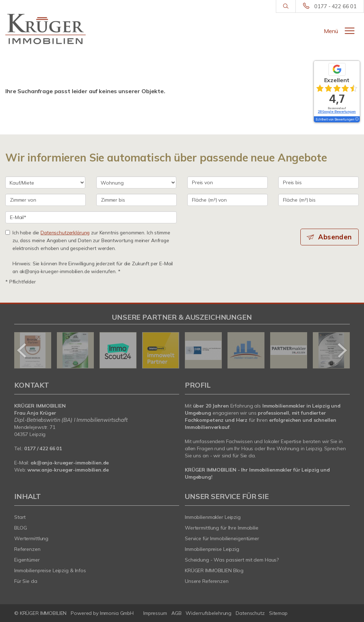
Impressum (155, 613)
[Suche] (286, 6)
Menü (331, 31)
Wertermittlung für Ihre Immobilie (222, 528)
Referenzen (27, 549)
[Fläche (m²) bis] (318, 200)
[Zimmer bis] (136, 200)
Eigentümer (27, 560)
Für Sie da (26, 581)
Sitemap (278, 613)
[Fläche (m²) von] (227, 200)
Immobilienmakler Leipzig (213, 517)
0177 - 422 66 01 (335, 6)
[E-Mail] (91, 217)
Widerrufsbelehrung (208, 613)
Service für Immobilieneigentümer (222, 538)
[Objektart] (136, 182)
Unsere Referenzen (207, 581)
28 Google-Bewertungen (337, 111)
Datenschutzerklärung (65, 232)
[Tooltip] (357, 119)
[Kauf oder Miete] (45, 182)
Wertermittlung (31, 538)
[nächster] (342, 350)
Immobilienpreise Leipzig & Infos (50, 570)
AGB (176, 613)
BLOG (21, 528)
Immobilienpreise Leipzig (212, 549)
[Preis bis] (318, 182)
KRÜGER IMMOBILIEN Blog (214, 570)
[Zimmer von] (45, 200)
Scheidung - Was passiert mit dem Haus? (232, 560)
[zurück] (22, 350)
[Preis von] (227, 182)
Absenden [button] (336, 237)
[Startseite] (45, 29)
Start (20, 517)
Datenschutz (250, 613)
